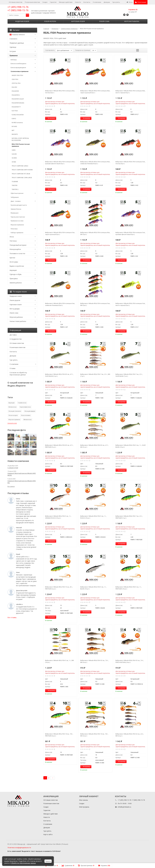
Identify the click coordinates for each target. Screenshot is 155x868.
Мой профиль (84, 807)
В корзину (50, 118)
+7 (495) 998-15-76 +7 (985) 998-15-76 (18, 9)
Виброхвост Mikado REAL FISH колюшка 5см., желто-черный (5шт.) (130, 304)
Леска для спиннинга (15, 411)
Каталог (15, 30)
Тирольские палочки (18, 217)
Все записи (11, 486)
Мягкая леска (28, 419)
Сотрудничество (16, 339)
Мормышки (15, 213)
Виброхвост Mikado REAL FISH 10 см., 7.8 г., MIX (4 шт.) (94, 735)
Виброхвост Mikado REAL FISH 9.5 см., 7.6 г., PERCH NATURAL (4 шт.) (130, 661)
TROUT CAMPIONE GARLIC (20, 166)
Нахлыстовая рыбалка (18, 321)
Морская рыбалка (132, 21)
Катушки (13, 51)
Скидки (45, 2)
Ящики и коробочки (17, 266)
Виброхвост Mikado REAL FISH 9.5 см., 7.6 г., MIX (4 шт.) (94, 661)
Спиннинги (13, 39)
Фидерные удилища (17, 43)
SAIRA (14, 150)
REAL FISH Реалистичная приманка (21, 145)
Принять (48, 861)
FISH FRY (14, 87)
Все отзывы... (12, 617)
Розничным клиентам (32, 2)
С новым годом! (13, 468)
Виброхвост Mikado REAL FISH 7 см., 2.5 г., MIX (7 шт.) (95, 375)
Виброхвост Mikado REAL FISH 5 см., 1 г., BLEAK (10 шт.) (93, 588)
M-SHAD (14, 126)
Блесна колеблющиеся (18, 64)
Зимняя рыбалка (16, 283)
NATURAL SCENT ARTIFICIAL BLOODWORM (20, 139)
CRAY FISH (15, 79)
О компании (97, 2)
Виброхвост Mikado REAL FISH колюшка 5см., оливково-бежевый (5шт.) (60, 304)
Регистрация (141, 2)
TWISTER (15, 185)
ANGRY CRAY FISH (17, 75)
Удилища (13, 47)
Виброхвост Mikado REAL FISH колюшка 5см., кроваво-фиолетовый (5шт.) (130, 233)
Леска (12, 237)
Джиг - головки (16, 201)
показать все (12, 423)
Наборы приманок (17, 233)
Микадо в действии (66, 2)
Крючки (12, 258)
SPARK (14, 162)
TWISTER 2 (15, 189)
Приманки (14, 56)
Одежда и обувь (16, 274)
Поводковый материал (18, 245)
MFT (13, 130)
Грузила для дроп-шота (19, 205)
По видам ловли (18, 292)
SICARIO (14, 158)
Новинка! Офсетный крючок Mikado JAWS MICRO (22, 474)
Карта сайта (48, 834)
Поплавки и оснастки (17, 253)
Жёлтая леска (12, 407)
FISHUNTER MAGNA (18, 103)
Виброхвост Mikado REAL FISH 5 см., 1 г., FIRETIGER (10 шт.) (129, 588)
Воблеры (14, 60)
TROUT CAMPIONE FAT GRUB (21, 174)
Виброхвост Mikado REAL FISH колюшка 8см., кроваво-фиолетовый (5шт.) (60, 163)
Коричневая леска (25, 407)
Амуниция (13, 270)
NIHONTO (15, 134)
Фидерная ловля (22, 21)
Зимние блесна (16, 209)
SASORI (14, 154)
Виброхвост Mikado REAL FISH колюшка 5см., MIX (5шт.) (95, 304)
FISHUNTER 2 (16, 95)
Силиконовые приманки (20, 71)
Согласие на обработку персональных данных (18, 374)
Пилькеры (14, 229)
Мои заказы (83, 800)
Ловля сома (104, 21)
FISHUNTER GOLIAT (18, 99)
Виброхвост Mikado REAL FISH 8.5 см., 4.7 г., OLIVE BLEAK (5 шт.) (59, 375)
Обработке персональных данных (23, 863)
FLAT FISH (15, 111)
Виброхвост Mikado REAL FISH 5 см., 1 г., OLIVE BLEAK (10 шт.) (131, 446)
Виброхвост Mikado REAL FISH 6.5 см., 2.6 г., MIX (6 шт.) (130, 735)
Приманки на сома (17, 221)
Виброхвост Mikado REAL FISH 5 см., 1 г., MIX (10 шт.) (60, 661)
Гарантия (53, 2)
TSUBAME (15, 182)
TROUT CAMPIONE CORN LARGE (22, 178)
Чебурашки (15, 197)
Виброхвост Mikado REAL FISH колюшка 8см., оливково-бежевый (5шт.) (95, 163)
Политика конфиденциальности (19, 848)
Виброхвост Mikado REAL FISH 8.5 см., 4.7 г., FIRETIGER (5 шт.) (59, 446)
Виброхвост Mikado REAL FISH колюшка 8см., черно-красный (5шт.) (95, 92)
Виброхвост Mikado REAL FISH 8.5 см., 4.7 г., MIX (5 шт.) (94, 446)
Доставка (13, 335)
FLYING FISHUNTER (18, 115)
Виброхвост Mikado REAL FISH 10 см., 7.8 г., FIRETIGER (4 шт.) (59, 735)
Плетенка (13, 241)
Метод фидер (15, 309)
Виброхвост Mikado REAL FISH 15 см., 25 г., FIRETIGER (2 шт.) (59, 588)
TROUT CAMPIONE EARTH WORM (22, 170)
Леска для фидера (30, 411)
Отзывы (12, 368)
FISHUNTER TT (16, 107)
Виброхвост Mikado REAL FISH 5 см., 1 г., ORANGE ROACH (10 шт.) (58, 517)
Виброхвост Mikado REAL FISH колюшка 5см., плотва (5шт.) (130, 163)
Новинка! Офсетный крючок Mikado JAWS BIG (22, 482)
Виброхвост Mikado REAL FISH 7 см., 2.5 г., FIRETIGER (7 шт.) (129, 517)
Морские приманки (17, 225)
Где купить (116, 2)
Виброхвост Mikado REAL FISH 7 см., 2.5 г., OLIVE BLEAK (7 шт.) (129, 375)
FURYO (14, 119)
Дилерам (107, 2)
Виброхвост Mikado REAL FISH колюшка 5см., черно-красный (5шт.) (60, 233)
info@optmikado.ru (124, 807)
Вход (130, 2)
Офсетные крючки (17, 193)
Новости (78, 2)
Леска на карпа (13, 415)
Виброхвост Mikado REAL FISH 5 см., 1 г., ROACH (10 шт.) (93, 517)
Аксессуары (14, 262)
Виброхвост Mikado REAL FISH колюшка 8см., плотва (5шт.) (60, 92)
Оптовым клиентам (16, 2)
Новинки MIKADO (17, 35)
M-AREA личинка (17, 123)
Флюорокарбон (15, 249)
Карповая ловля (78, 21)
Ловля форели (50, 21)
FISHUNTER (15, 91)
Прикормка (14, 278)
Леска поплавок (26, 415)
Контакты (87, 2)
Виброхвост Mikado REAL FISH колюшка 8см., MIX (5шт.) (95, 233)
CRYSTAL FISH (16, 83)
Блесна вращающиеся (18, 67)
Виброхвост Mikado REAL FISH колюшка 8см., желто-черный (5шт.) (130, 92)
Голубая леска (22, 403)
